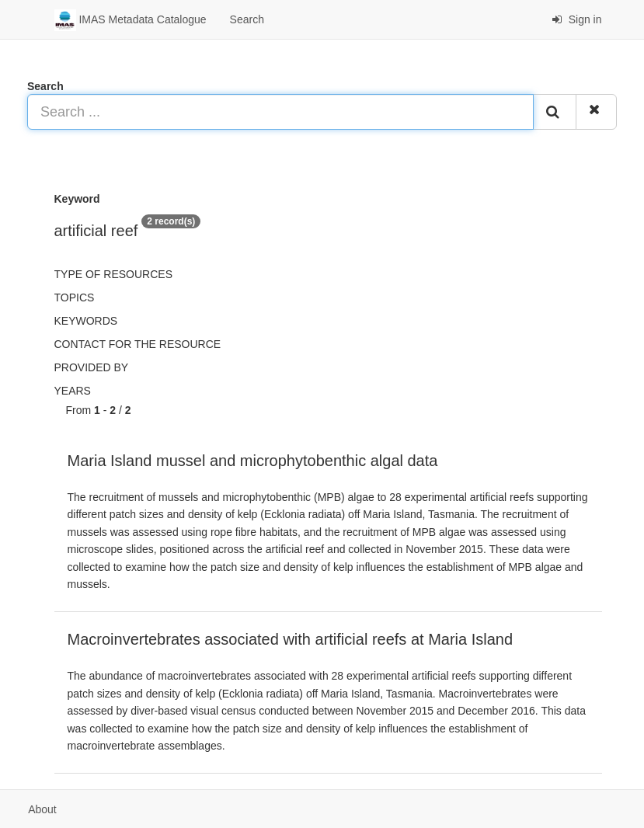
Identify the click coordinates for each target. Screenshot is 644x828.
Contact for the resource (138, 344)
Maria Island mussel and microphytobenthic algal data (253, 461)
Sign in (577, 19)
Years (73, 391)
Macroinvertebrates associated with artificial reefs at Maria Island (291, 639)
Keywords (86, 321)
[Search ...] (280, 112)
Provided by (92, 367)
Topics (75, 297)
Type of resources (113, 274)
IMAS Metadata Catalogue (131, 20)
